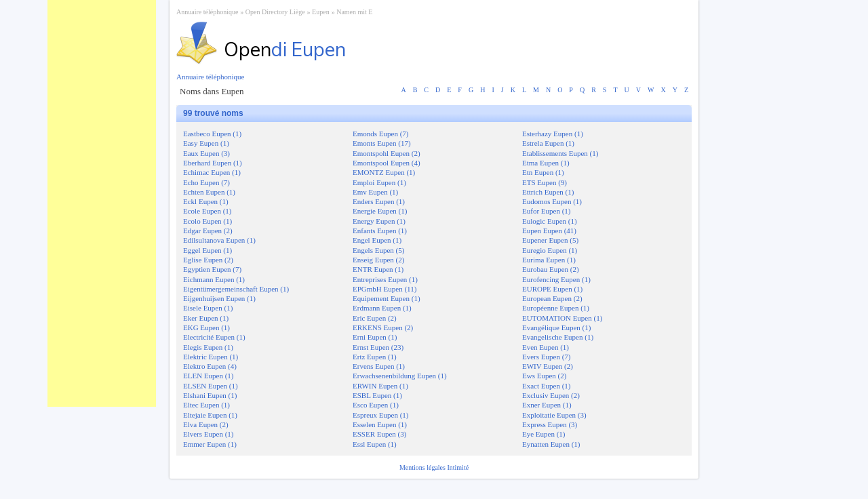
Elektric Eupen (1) (211, 357)
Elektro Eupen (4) (210, 366)
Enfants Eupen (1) (380, 231)
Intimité (458, 467)
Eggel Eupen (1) (208, 250)
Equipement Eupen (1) (387, 298)
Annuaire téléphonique (207, 12)
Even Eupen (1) (546, 347)
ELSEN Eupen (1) (211, 386)
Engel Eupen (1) (377, 240)
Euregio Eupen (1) (550, 250)
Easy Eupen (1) (206, 143)
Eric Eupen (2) (375, 318)
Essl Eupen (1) (375, 444)
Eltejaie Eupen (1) (210, 415)
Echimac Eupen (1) (212, 172)
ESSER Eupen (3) (379, 434)
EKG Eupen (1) (206, 327)
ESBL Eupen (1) (377, 395)
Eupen (321, 12)
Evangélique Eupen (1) (556, 327)
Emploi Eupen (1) (379, 182)
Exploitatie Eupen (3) (554, 415)
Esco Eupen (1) (376, 405)
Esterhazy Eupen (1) (553, 134)
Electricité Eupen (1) (214, 337)
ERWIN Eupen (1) (380, 386)
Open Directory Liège (275, 12)
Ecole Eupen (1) (207, 211)
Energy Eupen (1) (379, 221)
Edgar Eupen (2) (208, 231)
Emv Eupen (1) (375, 192)
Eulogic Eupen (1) (550, 221)
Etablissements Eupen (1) (560, 153)
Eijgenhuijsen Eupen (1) (219, 298)
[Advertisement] (102, 203)
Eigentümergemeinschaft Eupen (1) (236, 289)
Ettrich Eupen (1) (548, 192)
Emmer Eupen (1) (210, 444)
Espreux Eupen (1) (380, 415)
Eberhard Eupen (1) (213, 163)
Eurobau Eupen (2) (551, 269)
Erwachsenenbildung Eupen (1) (400, 376)
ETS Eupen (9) (545, 182)
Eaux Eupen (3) (206, 153)
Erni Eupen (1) (375, 337)
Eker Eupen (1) (206, 318)
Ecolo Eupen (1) (208, 221)
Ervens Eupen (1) (379, 366)
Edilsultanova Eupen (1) (219, 240)
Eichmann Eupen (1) (214, 279)
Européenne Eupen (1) (556, 308)
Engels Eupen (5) (378, 250)
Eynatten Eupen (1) (551, 444)
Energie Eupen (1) (380, 211)
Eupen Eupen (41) (549, 231)
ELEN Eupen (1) (209, 376)
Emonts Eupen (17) (382, 143)
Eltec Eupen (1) (206, 405)
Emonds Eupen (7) (380, 134)
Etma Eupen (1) (546, 163)
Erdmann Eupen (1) (382, 308)
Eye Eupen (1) (544, 434)
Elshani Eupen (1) (210, 395)
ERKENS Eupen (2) (383, 327)
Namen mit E (354, 12)
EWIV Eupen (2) (548, 366)
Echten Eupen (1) (209, 192)
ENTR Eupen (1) (378, 269)
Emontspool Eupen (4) (387, 163)
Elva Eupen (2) (206, 424)
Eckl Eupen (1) (206, 201)
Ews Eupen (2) (544, 376)
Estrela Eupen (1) (548, 143)
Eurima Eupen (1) (549, 260)
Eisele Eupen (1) (208, 308)
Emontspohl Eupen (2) (387, 153)
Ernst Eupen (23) (378, 347)
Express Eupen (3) (550, 424)
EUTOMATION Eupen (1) (562, 318)
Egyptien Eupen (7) (212, 269)
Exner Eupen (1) (547, 405)
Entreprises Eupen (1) (385, 279)
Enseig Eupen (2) (378, 260)
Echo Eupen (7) (206, 182)
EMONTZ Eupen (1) (384, 172)
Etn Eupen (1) (543, 172)
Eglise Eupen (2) (208, 260)
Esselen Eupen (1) (380, 424)
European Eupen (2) (552, 298)
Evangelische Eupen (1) (558, 337)
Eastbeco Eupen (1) (212, 134)
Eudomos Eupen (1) (552, 201)
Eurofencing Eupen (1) (556, 279)
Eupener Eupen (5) (550, 240)
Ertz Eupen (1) (375, 357)
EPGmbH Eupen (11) (384, 289)
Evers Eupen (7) (546, 357)
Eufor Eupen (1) (546, 211)
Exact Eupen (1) (546, 386)
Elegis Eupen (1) (208, 347)
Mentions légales (423, 467)
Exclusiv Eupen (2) (551, 395)
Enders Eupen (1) (379, 201)
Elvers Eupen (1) (209, 434)
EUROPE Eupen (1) (552, 289)
